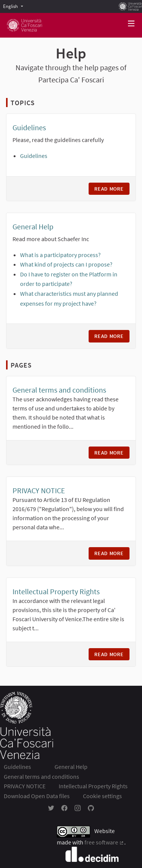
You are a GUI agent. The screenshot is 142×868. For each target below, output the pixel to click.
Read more (112, 189)
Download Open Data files (37, 796)
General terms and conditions (59, 390)
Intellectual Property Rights (56, 591)
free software (104, 842)
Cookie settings (102, 796)
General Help (33, 226)
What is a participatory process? (60, 255)
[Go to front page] (24, 25)
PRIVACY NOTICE (39, 490)
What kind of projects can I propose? (66, 264)
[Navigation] (131, 24)
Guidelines (29, 127)
